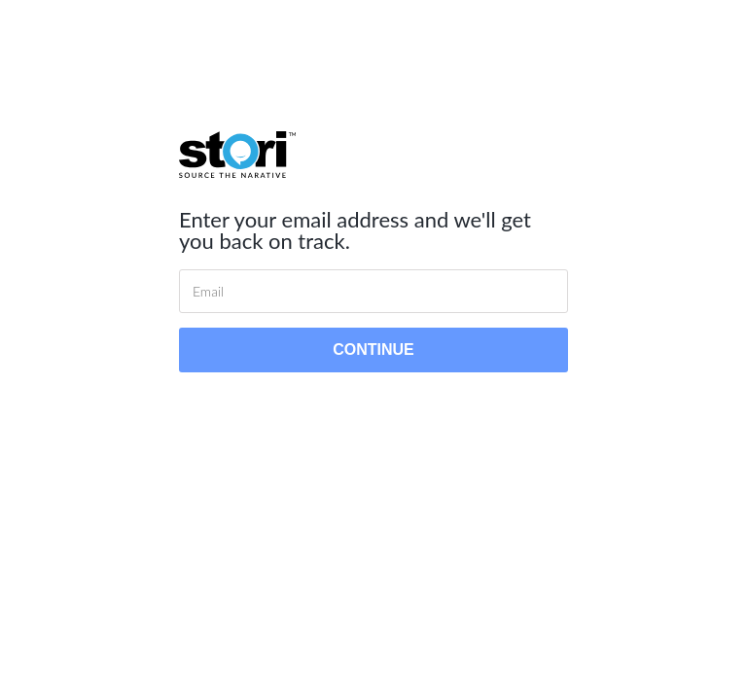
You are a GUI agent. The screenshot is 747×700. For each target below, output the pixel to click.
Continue (373, 350)
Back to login (373, 405)
